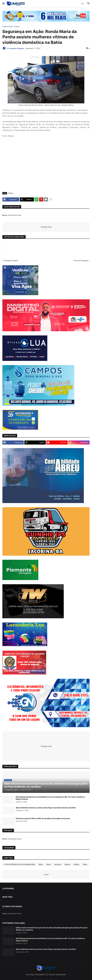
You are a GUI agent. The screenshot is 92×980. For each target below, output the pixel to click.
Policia (17, 27)
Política (76, 864)
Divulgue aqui (46, 746)
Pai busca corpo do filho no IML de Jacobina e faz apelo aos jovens (43, 818)
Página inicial (7, 27)
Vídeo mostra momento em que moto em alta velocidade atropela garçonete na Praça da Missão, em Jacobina (52, 929)
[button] (3, 4)
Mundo (67, 864)
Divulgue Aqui (46, 227)
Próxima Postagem (81, 260)
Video (85, 864)
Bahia (41, 864)
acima (46, 874)
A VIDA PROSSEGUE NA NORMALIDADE (19, 864)
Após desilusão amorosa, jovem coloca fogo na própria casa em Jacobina (46, 808)
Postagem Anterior (11, 260)
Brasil (48, 864)
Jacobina (58, 864)
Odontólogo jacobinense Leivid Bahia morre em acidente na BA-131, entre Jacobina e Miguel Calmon (50, 798)
